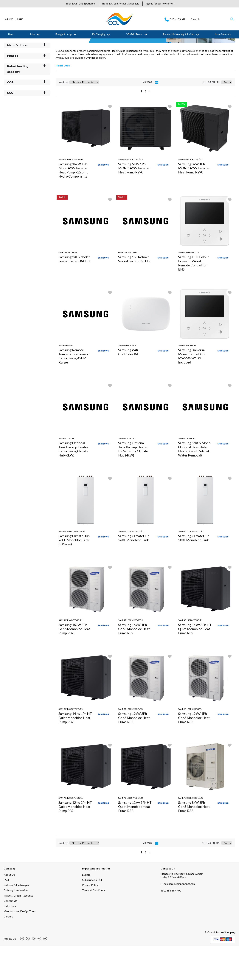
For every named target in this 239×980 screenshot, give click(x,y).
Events (86, 908)
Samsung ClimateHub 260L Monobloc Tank (134, 571)
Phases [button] (27, 89)
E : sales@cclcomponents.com (178, 917)
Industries (10, 940)
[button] (232, 19)
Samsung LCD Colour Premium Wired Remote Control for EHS (193, 297)
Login (20, 19)
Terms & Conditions (94, 924)
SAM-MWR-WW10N (188, 286)
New (11, 34)
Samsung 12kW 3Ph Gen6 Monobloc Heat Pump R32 (134, 751)
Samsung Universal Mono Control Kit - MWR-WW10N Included (192, 390)
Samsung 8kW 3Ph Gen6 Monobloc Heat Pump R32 (194, 840)
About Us (9, 908)
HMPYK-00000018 (128, 286)
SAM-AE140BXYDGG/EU (191, 654)
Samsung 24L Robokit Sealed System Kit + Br (75, 293)
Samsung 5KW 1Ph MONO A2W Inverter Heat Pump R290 (134, 202)
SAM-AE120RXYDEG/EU (190, 743)
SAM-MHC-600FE (67, 472)
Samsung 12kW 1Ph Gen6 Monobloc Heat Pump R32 (194, 751)
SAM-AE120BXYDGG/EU (71, 831)
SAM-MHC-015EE (187, 472)
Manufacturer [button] (27, 79)
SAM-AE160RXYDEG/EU (130, 654)
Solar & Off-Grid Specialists (81, 4)
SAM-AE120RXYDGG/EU (131, 743)
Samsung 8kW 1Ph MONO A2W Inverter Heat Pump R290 (194, 202)
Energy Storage (64, 34)
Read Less (63, 99)
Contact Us (10, 934)
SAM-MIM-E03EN (187, 379)
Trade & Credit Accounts (18, 929)
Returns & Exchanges (16, 919)
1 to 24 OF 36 (211, 116)
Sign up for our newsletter (159, 4)
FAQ (6, 913)
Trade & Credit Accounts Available (120, 4)
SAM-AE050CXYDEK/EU (130, 193)
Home (7, 41)
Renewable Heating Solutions (179, 34)
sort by (63, 116)
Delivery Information (16, 924)
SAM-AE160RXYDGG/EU (71, 654)
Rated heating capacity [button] (27, 102)
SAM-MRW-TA (66, 379)
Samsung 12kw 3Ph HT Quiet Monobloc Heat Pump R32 (75, 840)
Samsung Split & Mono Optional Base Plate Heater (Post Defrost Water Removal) (194, 483)
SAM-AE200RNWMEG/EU (191, 565)
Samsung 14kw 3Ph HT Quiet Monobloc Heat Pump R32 (195, 662)
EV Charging (99, 34)
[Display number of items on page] (226, 116)
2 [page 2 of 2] (146, 125)
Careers (8, 950)
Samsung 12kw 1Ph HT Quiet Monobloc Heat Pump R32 (135, 840)
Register (8, 19)
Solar (32, 34)
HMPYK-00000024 (68, 286)
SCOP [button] (27, 126)
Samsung (34, 41)
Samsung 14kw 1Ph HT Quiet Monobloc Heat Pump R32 (75, 751)
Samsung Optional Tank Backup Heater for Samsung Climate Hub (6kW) (73, 483)
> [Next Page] (150, 125)
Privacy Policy (90, 919)
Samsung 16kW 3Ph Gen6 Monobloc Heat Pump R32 (74, 662)
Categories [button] (27, 58)
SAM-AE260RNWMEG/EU (131, 565)
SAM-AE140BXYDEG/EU (71, 743)
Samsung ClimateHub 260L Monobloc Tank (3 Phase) (74, 574)
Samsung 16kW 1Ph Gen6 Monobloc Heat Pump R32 (134, 662)
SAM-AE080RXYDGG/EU (191, 831)
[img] (22, 972)
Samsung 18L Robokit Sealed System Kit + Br (134, 293)
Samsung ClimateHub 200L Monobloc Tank (194, 571)
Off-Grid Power (134, 34)
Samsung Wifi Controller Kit (128, 386)
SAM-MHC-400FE (127, 472)
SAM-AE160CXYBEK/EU (71, 193)
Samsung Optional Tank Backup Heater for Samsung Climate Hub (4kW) (133, 483)
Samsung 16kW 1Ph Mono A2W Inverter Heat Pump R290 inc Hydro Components (73, 204)
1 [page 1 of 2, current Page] (141, 125)
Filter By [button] (13, 51)
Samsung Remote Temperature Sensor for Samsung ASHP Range (73, 390)
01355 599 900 (171, 924)
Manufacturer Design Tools (20, 945)
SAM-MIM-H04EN (127, 379)
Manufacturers (223, 34)
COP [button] (27, 116)
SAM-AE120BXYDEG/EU (131, 831)
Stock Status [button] (27, 68)
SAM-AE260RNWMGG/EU (72, 565)
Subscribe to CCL (92, 913)
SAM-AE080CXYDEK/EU (190, 193)
